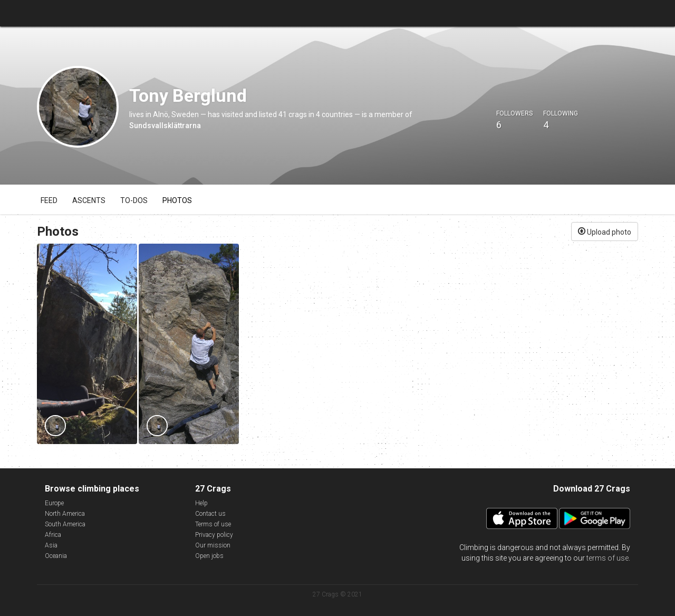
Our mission (213, 545)
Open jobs (209, 556)
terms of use (607, 558)
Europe (54, 503)
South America (65, 524)
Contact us (210, 514)
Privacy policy (214, 535)
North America (65, 514)
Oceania (56, 556)
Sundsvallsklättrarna (165, 126)
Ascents (89, 200)
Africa (53, 535)
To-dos (134, 200)
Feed (49, 200)
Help (201, 503)
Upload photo (605, 231)
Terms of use (213, 524)
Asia (51, 545)
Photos (177, 200)
